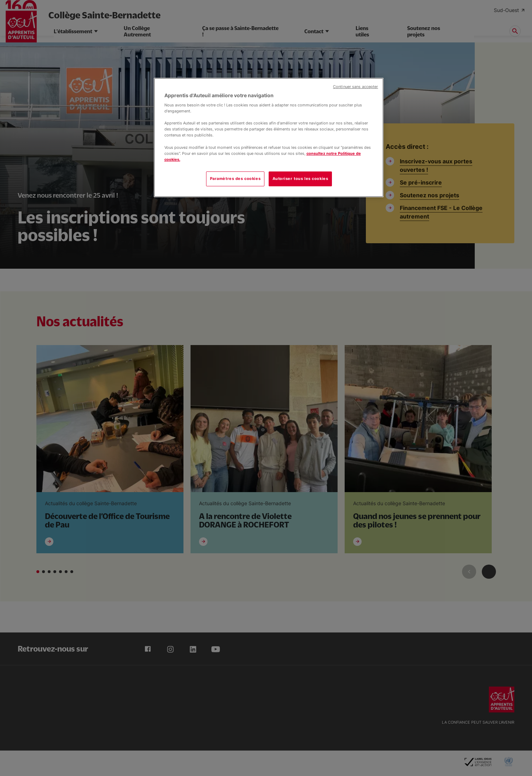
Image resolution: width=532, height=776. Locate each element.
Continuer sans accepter (355, 87)
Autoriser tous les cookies (300, 179)
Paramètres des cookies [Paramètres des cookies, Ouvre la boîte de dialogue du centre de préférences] (235, 179)
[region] (269, 138)
